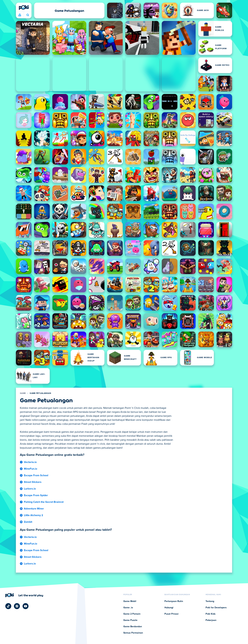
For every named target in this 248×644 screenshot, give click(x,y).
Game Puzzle (130, 620)
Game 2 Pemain (132, 614)
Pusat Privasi (171, 614)
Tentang (210, 601)
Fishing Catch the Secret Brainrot (44, 502)
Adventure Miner (34, 509)
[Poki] (24, 7)
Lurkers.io (30, 489)
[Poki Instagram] (17, 606)
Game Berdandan (133, 627)
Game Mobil (130, 601)
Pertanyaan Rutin (174, 601)
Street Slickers (33, 482)
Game (23, 393)
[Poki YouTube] (26, 606)
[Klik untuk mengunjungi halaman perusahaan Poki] (24, 595)
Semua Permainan (133, 633)
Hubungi (169, 608)
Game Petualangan (40, 393)
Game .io (128, 608)
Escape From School (36, 475)
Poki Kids (211, 614)
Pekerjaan (211, 620)
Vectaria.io (30, 462)
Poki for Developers (216, 608)
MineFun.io (31, 469)
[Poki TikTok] (8, 606)
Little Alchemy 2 (33, 515)
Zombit (28, 522)
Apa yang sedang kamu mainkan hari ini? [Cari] (28, 15)
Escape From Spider (36, 495)
